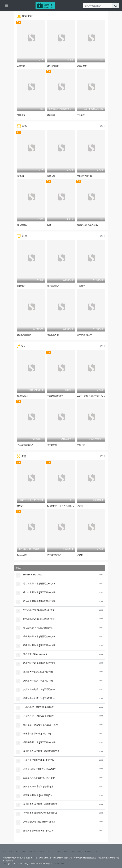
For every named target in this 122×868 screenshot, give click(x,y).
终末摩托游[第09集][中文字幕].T (38, 734)
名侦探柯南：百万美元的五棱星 (61, 506)
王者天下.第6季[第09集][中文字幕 (39, 760)
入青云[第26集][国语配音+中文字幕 (39, 822)
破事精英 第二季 (84, 335)
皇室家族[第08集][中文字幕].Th (37, 795)
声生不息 (81, 445)
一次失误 (81, 115)
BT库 (59, 851)
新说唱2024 (22, 396)
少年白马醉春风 (54, 555)
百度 (96, 851)
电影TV (51, 851)
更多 (103, 126)
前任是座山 (22, 225)
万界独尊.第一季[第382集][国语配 (39, 707)
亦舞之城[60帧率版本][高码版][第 (38, 787)
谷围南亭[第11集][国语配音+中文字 (39, 742)
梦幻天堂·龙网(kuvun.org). (35, 654)
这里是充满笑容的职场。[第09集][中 (40, 769)
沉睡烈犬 (21, 66)
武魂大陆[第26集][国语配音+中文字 (39, 637)
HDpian (88, 851)
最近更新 (27, 16)
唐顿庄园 (51, 115)
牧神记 (20, 506)
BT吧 (73, 851)
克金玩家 (21, 286)
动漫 (23, 456)
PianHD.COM (59, 864)
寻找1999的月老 (84, 176)
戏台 (49, 225)
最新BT (19, 568)
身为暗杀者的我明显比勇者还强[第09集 (41, 751)
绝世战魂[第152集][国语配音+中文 (39, 610)
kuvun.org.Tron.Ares (33, 575)
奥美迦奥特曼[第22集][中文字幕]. (38, 672)
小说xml (41, 851)
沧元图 (80, 506)
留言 (11, 851)
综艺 (23, 346)
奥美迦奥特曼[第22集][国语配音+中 (39, 689)
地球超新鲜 (52, 445)
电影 (24, 126)
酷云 (66, 851)
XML (24, 851)
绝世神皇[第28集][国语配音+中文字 (39, 584)
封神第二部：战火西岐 (87, 225)
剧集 (24, 236)
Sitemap (32, 851)
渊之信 (80, 555)
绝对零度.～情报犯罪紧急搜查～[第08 (41, 725)
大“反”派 (21, 176)
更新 (5, 851)
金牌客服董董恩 (24, 335)
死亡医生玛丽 (53, 335)
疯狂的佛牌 (82, 66)
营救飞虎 (51, 176)
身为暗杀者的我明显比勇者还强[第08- (41, 804)
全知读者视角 (53, 66)
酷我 (80, 851)
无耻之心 (21, 115)
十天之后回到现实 (55, 396)
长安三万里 (22, 555)
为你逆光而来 (53, 286)
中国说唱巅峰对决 (25, 445)
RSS (18, 851)
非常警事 (81, 286)
